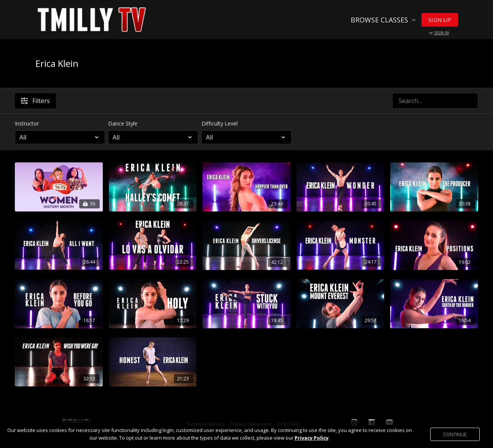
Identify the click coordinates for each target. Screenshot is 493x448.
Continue (455, 434)
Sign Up (440, 20)
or (439, 33)
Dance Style (123, 123)
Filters (35, 101)
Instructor (27, 123)
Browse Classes (383, 20)
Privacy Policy (312, 438)
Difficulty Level (219, 123)
